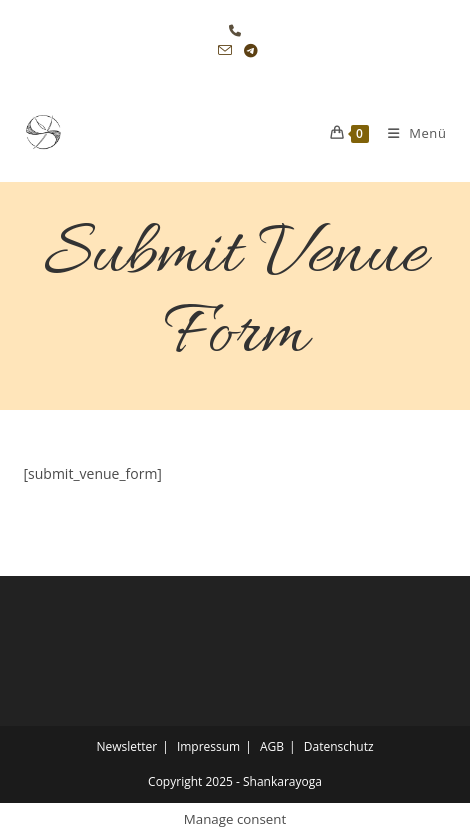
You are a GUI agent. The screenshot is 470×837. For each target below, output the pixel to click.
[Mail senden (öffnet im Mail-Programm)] (225, 51)
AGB (272, 746)
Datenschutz (339, 746)
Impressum (208, 746)
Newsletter (126, 746)
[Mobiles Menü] (410, 133)
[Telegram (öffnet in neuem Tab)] (248, 51)
